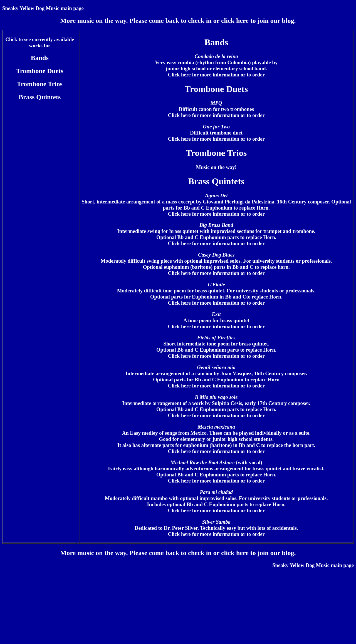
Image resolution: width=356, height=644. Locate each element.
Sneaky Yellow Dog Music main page (43, 8)
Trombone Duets (39, 71)
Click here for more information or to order (216, 75)
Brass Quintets (40, 97)
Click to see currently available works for (40, 42)
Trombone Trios (40, 84)
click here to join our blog (258, 21)
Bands (40, 58)
